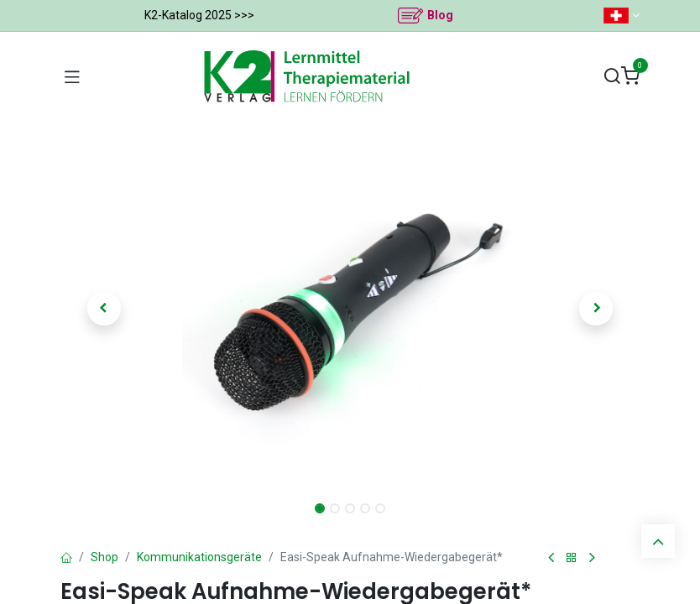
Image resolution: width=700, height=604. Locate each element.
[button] (104, 309)
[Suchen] (612, 77)
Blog (440, 15)
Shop (104, 557)
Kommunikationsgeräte (199, 557)
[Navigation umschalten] (72, 76)
